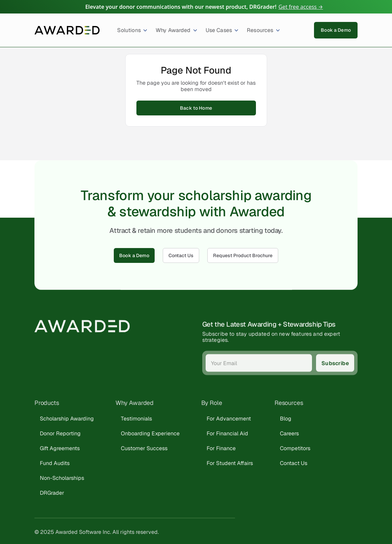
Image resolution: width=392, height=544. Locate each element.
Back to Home (196, 108)
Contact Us (181, 255)
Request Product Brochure (243, 255)
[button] (129, 30)
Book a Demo (336, 30)
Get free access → (301, 7)
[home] (67, 30)
